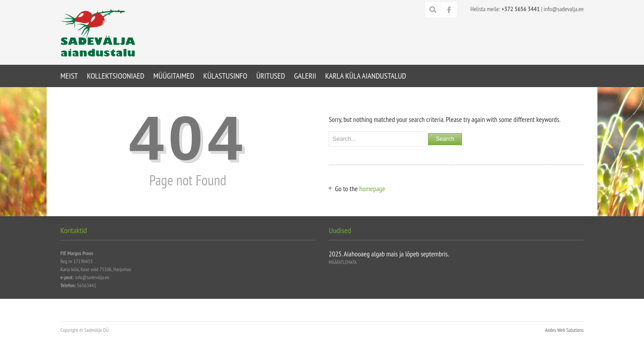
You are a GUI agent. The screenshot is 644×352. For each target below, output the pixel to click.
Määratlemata (343, 262)
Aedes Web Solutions (564, 330)
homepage (372, 189)
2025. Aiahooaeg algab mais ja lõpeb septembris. (389, 254)
